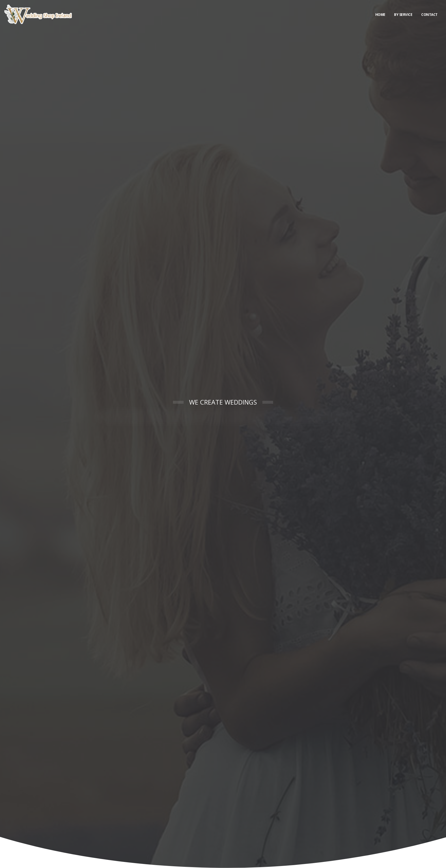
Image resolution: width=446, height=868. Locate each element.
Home (380, 15)
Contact (429, 15)
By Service (403, 15)
